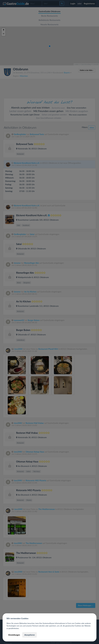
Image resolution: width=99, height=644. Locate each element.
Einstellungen (14, 635)
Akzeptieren (29, 635)
